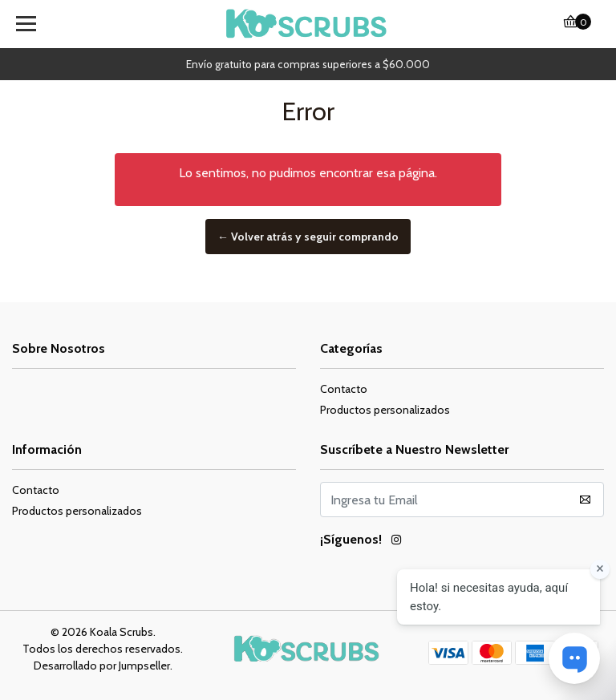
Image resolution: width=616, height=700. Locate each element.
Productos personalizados (385, 410)
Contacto (344, 389)
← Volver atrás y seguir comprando (308, 237)
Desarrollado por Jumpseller (102, 666)
